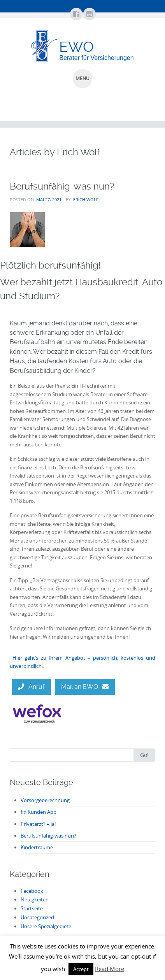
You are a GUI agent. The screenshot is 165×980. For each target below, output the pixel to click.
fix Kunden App (39, 812)
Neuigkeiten (35, 899)
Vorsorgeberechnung (45, 800)
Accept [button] (81, 969)
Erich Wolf (86, 199)
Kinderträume (37, 847)
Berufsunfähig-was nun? (62, 186)
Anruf (31, 687)
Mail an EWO (85, 687)
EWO (76, 47)
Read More (110, 969)
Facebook (32, 891)
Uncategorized (37, 917)
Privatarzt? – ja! (38, 824)
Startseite (32, 908)
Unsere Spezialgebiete (46, 926)
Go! (144, 755)
